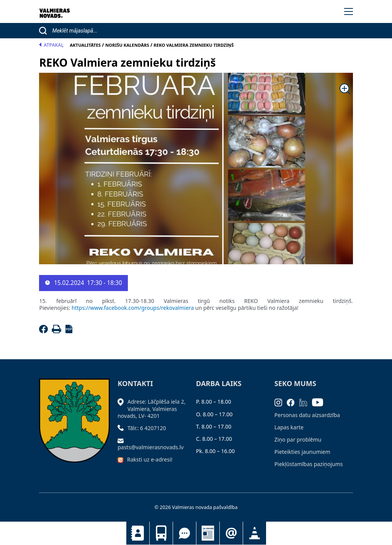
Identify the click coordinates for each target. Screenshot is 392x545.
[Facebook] (45, 331)
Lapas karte (289, 427)
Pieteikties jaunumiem (231, 533)
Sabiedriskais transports (161, 533)
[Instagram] (281, 402)
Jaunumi (208, 533)
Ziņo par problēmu (298, 439)
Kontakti (138, 533)
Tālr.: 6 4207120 (147, 428)
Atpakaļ (51, 45)
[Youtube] (320, 402)
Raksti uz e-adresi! (150, 459)
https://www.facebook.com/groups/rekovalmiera (133, 308)
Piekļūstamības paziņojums (309, 464)
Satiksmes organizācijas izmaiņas (255, 533)
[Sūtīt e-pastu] (122, 440)
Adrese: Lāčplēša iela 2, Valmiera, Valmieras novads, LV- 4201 (151, 408)
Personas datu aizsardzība (307, 415)
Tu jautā (185, 533)
